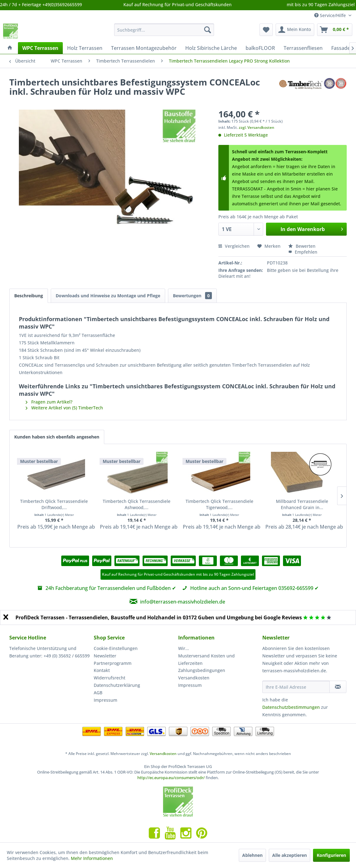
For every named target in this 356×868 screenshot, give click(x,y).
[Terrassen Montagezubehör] (144, 48)
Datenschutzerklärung (117, 685)
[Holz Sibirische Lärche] (211, 48)
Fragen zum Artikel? (49, 402)
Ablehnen (252, 855)
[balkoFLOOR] (260, 48)
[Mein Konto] (295, 30)
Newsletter (105, 656)
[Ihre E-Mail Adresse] (296, 687)
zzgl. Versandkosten (257, 127)
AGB (98, 693)
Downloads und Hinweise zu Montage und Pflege (108, 296)
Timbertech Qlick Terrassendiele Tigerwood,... (219, 504)
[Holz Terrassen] (85, 48)
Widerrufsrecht (109, 678)
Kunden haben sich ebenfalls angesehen (57, 437)
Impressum (105, 700)
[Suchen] (208, 30)
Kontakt (102, 670)
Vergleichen (234, 246)
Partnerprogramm (113, 663)
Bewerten (302, 246)
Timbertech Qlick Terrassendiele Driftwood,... (54, 504)
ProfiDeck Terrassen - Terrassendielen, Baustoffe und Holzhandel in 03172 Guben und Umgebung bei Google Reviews (159, 617)
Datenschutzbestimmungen (291, 707)
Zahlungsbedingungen (202, 670)
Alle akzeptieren (290, 855)
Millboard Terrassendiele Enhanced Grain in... (302, 504)
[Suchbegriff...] (164, 30)
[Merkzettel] (266, 30)
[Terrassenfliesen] (303, 48)
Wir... (184, 648)
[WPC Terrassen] (40, 48)
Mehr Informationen (92, 858)
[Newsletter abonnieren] (338, 687)
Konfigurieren (331, 855)
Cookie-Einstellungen (116, 648)
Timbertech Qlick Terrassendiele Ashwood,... (137, 504)
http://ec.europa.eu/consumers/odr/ (171, 778)
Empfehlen (303, 252)
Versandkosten (194, 678)
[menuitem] (164, 30)
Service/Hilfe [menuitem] (331, 15)
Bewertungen (192, 296)
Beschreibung (29, 296)
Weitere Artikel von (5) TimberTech (64, 408)
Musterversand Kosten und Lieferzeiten (206, 659)
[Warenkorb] (335, 30)
